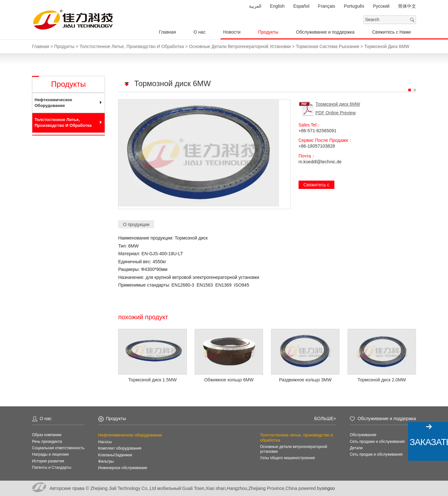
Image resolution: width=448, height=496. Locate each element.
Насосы (105, 442)
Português (354, 6)
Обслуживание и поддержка (325, 32)
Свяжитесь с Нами (392, 32)
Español (301, 6)
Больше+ (325, 419)
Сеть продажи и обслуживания (377, 442)
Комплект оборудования (120, 448)
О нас (200, 32)
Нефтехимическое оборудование (53, 103)
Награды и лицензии (50, 454)
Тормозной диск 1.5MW (152, 380)
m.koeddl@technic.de (320, 162)
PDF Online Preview (336, 113)
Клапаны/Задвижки (115, 455)
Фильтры (106, 461)
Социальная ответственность (58, 448)
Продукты (268, 32)
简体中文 (407, 6)
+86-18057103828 (317, 146)
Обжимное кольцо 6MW (229, 380)
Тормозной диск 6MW (338, 104)
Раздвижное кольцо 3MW (305, 380)
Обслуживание (363, 435)
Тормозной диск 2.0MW (382, 380)
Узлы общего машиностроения (287, 458)
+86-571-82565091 (318, 131)
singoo (328, 488)
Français (327, 6)
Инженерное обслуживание (123, 468)
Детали (356, 448)
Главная (167, 32)
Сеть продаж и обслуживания (376, 454)
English (277, 6)
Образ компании (47, 435)
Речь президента (47, 442)
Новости (232, 32)
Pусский (381, 6)
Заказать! (429, 442)
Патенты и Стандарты (52, 468)
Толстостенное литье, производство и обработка (63, 122)
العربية (255, 6)
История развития (48, 461)
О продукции (136, 224)
